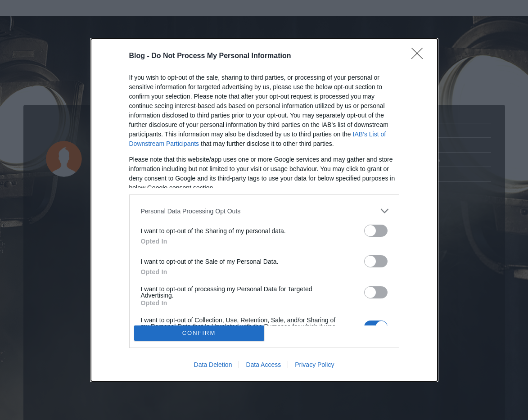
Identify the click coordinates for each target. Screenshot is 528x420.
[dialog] (264, 210)
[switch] (376, 231)
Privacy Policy (314, 365)
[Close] (420, 56)
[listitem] (264, 211)
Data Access (263, 365)
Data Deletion (213, 365)
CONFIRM (199, 333)
